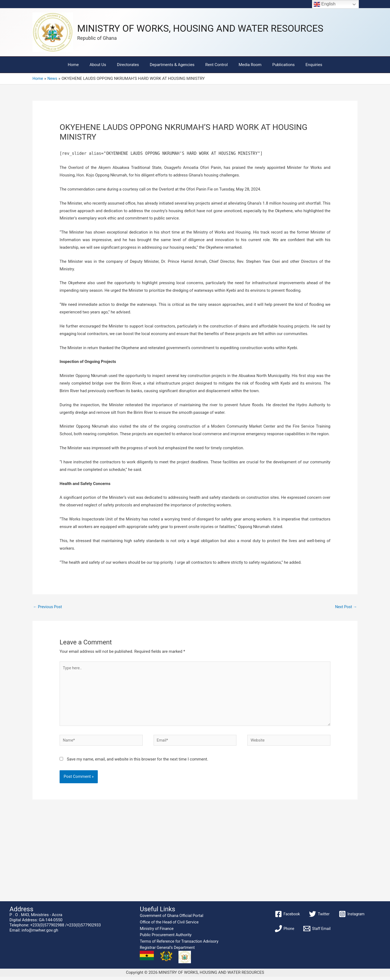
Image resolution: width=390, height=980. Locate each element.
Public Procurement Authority (166, 938)
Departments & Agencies (173, 65)
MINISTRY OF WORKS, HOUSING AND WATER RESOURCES (200, 29)
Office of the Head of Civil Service (169, 925)
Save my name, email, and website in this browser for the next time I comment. (138, 762)
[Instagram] (352, 917)
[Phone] (285, 932)
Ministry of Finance (157, 932)
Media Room (246, 65)
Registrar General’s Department (167, 951)
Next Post (346, 607)
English (325, 4)
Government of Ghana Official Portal (171, 919)
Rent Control (215, 65)
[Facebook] (287, 917)
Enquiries (304, 65)
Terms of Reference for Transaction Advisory (179, 945)
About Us (105, 65)
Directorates (132, 65)
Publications (277, 65)
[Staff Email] (317, 932)
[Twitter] (319, 917)
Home (83, 65)
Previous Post (48, 607)
